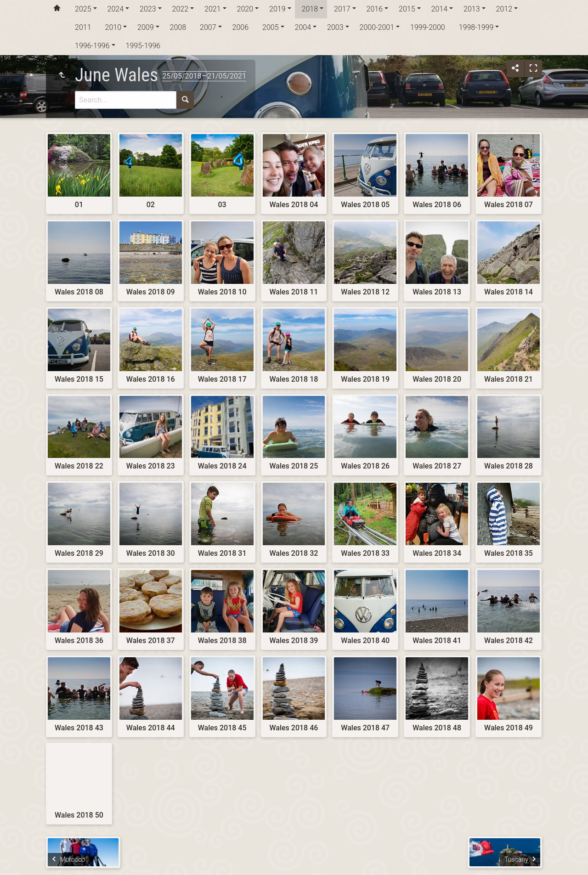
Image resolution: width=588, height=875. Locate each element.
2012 (504, 9)
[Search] (126, 100)
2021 (213, 9)
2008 (178, 27)
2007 (208, 27)
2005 (271, 27)
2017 (342, 9)
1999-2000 (428, 27)
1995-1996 (143, 46)
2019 (277, 9)
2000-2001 (377, 27)
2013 (472, 9)
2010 (113, 27)
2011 (83, 27)
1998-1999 (476, 27)
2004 (303, 27)
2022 (181, 9)
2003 (335, 27)
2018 (310, 9)
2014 (440, 9)
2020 (245, 9)
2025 (83, 9)
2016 (375, 9)
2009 (146, 27)
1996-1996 (92, 46)
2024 (116, 9)
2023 (148, 9)
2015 (407, 9)
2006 (241, 27)
